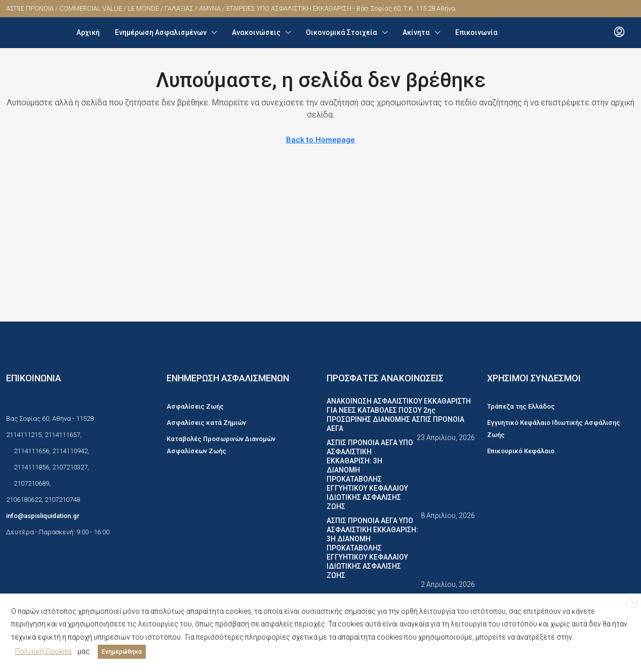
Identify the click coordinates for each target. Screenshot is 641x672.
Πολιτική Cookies (44, 653)
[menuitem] (619, 32)
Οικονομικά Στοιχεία (342, 32)
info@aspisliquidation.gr (43, 516)
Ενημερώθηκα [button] (122, 654)
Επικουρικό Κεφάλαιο (521, 451)
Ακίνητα (416, 32)
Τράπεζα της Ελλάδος (521, 406)
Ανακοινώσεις (256, 32)
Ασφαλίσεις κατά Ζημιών (206, 423)
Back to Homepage (320, 140)
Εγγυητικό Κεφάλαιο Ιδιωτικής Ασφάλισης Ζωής (554, 429)
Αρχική (88, 32)
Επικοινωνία (476, 32)
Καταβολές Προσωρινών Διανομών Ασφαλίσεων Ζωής (221, 445)
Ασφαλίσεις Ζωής (195, 406)
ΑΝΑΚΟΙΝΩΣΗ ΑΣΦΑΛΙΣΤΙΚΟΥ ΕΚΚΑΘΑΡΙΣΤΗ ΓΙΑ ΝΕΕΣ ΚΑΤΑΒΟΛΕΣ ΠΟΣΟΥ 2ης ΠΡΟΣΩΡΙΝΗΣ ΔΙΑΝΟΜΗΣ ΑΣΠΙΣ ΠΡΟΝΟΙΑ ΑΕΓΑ (399, 415)
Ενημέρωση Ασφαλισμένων (161, 32)
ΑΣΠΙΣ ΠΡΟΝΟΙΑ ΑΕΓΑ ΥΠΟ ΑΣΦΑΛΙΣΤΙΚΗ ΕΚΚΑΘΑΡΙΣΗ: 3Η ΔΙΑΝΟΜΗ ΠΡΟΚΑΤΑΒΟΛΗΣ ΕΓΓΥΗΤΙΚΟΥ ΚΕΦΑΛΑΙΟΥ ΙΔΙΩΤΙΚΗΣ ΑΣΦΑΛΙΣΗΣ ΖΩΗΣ (370, 475)
